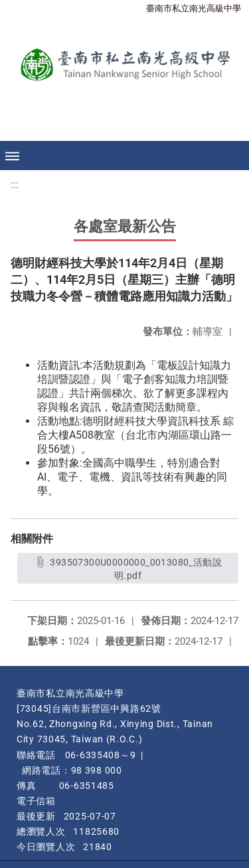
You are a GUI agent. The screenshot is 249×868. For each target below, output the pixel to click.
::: (15, 184)
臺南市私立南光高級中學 (194, 8)
